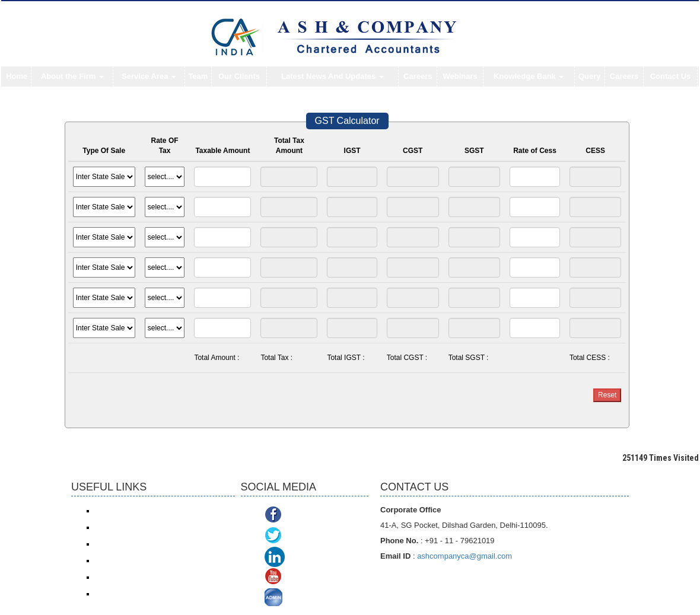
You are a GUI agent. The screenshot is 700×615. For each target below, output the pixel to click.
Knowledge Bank (529, 76)
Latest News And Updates (332, 76)
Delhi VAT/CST (119, 577)
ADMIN (301, 599)
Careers (418, 76)
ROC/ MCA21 (117, 560)
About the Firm (72, 76)
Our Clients (239, 76)
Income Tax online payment (138, 527)
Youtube (303, 578)
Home (17, 76)
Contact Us (671, 76)
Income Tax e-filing (125, 511)
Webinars (460, 76)
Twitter (299, 536)
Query (590, 76)
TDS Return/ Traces (126, 594)
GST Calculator (347, 121)
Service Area (149, 76)
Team (198, 76)
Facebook (306, 516)
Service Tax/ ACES (125, 544)
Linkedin (306, 557)
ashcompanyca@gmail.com (464, 556)
